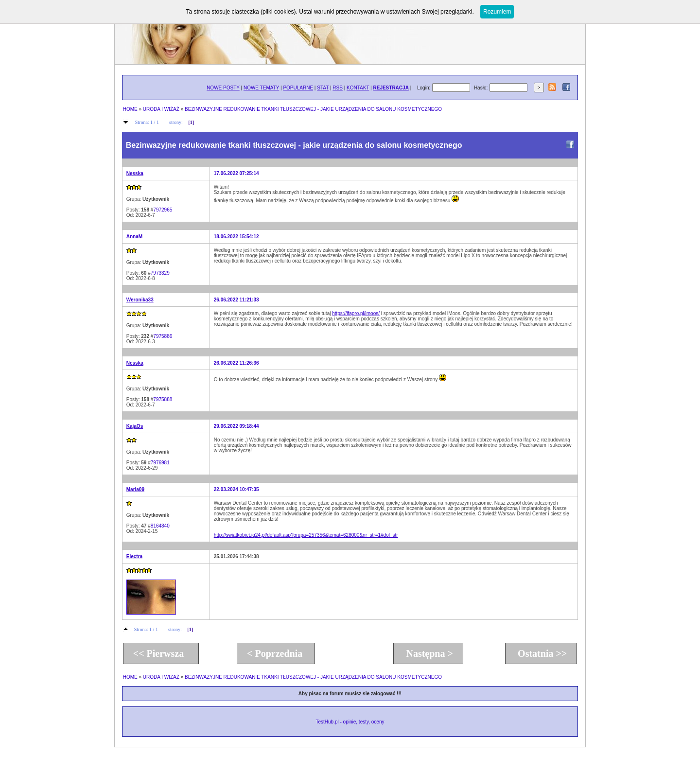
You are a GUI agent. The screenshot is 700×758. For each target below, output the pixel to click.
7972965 (163, 210)
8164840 (160, 526)
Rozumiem (497, 12)
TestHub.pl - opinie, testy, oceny (350, 722)
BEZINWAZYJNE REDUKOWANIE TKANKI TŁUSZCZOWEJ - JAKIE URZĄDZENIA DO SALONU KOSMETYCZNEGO (313, 109)
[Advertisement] (391, 591)
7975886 (163, 336)
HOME (130, 109)
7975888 (163, 399)
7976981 (160, 463)
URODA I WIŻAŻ (161, 109)
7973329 (160, 273)
